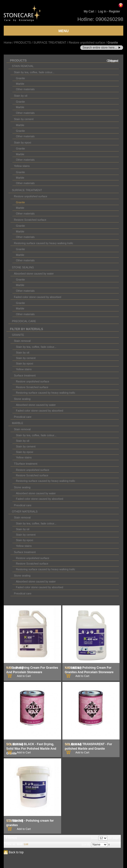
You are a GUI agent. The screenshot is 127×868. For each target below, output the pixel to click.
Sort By (86, 845)
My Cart (89, 11)
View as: (11, 844)
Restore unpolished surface (87, 43)
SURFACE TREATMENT (50, 43)
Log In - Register (109, 11)
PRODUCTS (22, 43)
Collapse (112, 61)
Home (8, 43)
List (26, 844)
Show (94, 838)
